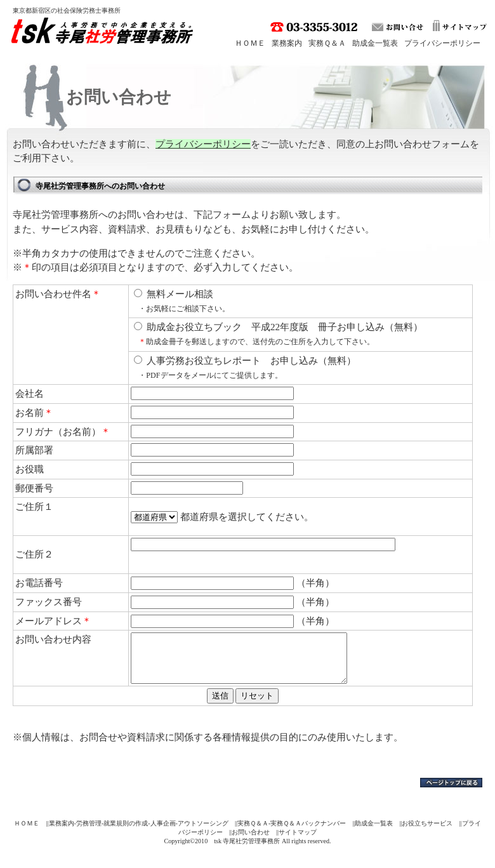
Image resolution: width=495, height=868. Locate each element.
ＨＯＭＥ (250, 43)
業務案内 (287, 43)
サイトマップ (298, 842)
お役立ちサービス (427, 833)
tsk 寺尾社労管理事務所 (105, 34)
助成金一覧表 (375, 43)
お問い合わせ (251, 842)
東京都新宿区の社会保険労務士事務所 (67, 10)
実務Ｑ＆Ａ (327, 43)
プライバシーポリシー (442, 43)
